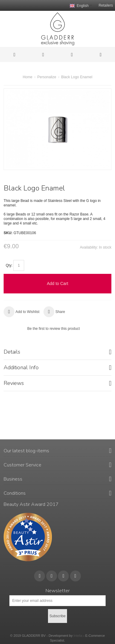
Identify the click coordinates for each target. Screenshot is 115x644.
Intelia (78, 636)
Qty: (9, 265)
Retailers (106, 5)
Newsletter (58, 591)
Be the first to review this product (53, 329)
